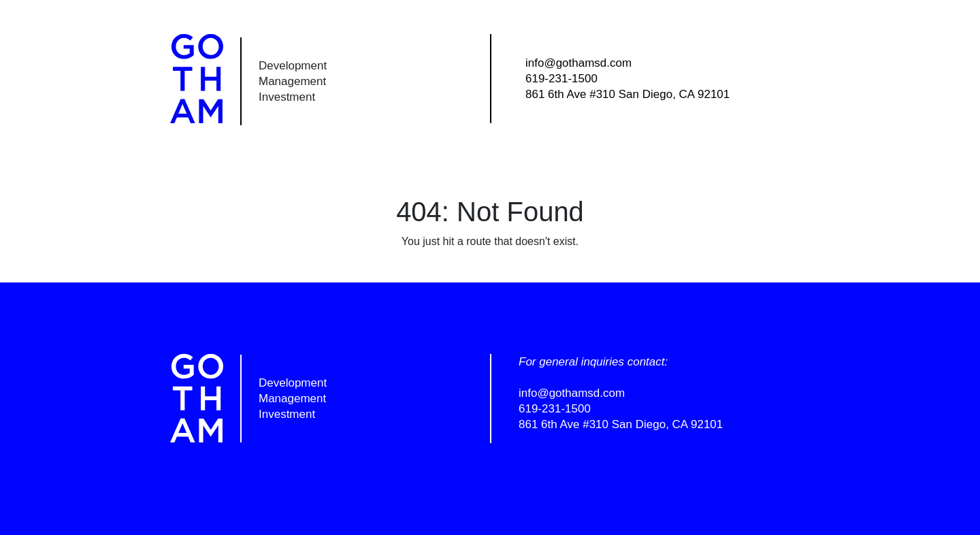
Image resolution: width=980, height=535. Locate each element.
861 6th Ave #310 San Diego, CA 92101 (627, 94)
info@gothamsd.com (578, 63)
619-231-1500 (561, 79)
